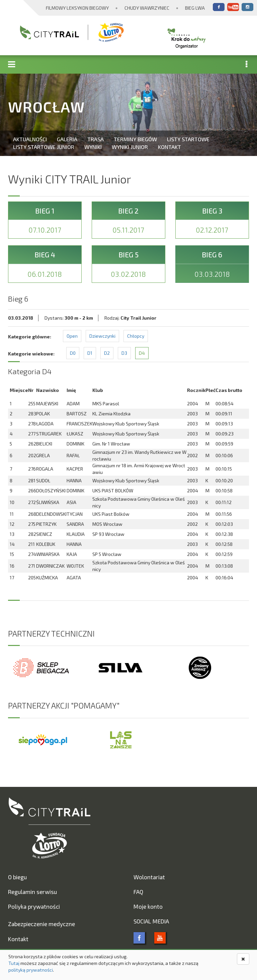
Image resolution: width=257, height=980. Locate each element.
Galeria (67, 139)
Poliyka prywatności (34, 906)
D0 (73, 353)
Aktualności (30, 139)
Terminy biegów (135, 139)
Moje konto (148, 906)
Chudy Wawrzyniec (147, 8)
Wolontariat (149, 877)
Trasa (96, 139)
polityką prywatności (31, 970)
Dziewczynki (102, 336)
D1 (90, 353)
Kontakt (169, 147)
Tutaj (14, 963)
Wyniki (93, 147)
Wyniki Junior (130, 147)
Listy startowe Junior (44, 147)
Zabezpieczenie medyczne (41, 924)
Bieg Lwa (195, 8)
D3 (124, 353)
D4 (142, 353)
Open (72, 336)
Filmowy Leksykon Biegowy (77, 8)
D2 (107, 353)
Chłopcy (136, 336)
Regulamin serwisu (32, 892)
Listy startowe (188, 139)
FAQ (138, 892)
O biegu (17, 877)
